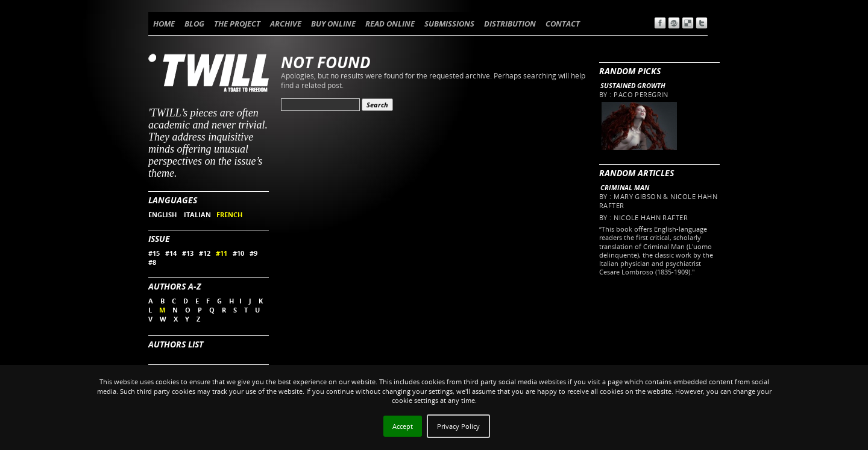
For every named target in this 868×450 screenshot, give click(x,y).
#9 (253, 253)
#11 (222, 253)
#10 (238, 253)
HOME (164, 24)
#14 (171, 253)
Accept (403, 426)
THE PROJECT (237, 24)
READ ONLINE (390, 24)
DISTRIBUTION (510, 24)
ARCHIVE (286, 24)
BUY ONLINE (333, 24)
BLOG (194, 24)
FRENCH (229, 214)
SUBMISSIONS (449, 24)
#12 (205, 253)
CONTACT (563, 24)
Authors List (176, 344)
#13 (188, 253)
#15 (154, 253)
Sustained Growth (633, 85)
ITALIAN (197, 214)
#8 (152, 262)
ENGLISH (163, 214)
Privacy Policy (458, 426)
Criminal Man (625, 187)
